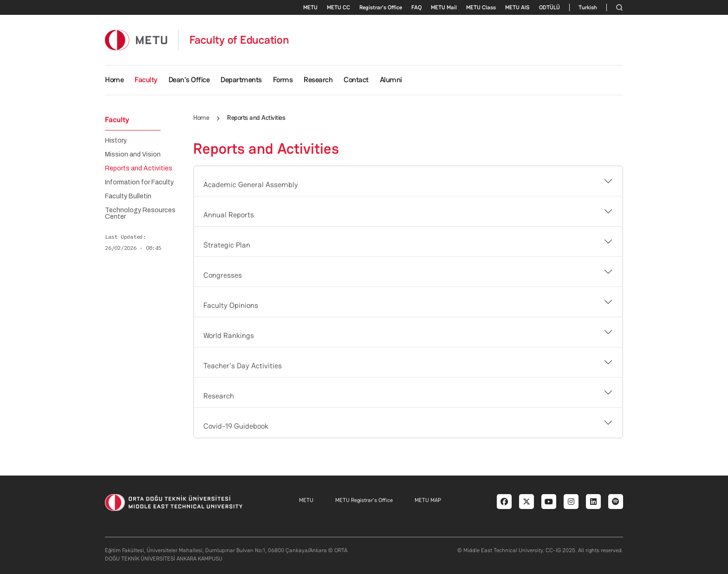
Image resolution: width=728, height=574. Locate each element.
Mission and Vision (133, 155)
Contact (356, 80)
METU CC (338, 7)
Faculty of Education (239, 40)
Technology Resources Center (140, 214)
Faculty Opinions (231, 305)
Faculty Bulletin (128, 196)
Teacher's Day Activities (243, 366)
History (116, 141)
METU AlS (517, 7)
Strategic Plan (227, 245)
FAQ (416, 7)
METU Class (481, 7)
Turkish (588, 7)
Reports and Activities (139, 169)
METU (310, 7)
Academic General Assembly (251, 185)
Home (114, 80)
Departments (241, 80)
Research (219, 396)
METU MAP (428, 500)
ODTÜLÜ (549, 7)
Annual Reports (229, 215)
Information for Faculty (139, 183)
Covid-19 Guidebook (236, 426)
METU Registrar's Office (364, 500)
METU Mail (444, 7)
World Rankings (229, 336)
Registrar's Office (381, 7)
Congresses (223, 275)
